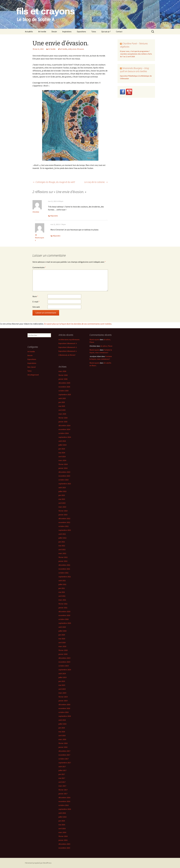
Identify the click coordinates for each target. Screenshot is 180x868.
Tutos (94, 32)
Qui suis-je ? (106, 32)
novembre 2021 (64, 569)
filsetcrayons (94, 339)
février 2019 (63, 697)
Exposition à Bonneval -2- (68, 347)
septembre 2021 (65, 577)
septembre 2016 (65, 809)
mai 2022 (62, 546)
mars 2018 (62, 739)
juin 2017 (62, 774)
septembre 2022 (65, 530)
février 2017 (63, 790)
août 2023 (62, 487)
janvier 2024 (63, 468)
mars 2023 (62, 507)
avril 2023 (62, 503)
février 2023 (63, 511)
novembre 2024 (64, 429)
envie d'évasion (78, 49)
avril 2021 (62, 596)
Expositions (81, 32)
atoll (70, 49)
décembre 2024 (64, 425)
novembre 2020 (64, 615)
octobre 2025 (63, 391)
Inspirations (67, 32)
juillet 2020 (62, 631)
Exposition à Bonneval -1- (68, 351)
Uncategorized (33, 375)
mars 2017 (62, 786)
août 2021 (62, 580)
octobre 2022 (63, 526)
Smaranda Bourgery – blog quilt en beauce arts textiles (134, 70)
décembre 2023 (64, 472)
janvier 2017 (63, 794)
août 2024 (62, 441)
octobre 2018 (63, 712)
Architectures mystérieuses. (69, 339)
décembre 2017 (64, 751)
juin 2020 (62, 635)
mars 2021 (62, 600)
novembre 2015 (64, 848)
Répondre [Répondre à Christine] (54, 216)
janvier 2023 (63, 515)
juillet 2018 (62, 724)
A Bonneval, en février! (67, 355)
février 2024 (63, 464)
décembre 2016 (64, 797)
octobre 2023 (63, 480)
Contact (119, 32)
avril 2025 (62, 410)
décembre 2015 (64, 844)
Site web (36, 307)
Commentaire (39, 267)
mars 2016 (62, 832)
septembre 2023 (65, 484)
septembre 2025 (65, 394)
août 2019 (62, 673)
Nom (35, 296)
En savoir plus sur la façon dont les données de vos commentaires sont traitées (78, 324)
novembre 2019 (64, 662)
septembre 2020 (65, 623)
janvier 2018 (63, 747)
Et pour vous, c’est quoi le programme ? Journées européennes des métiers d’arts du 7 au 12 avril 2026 (136, 54)
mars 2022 (62, 553)
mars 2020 (62, 646)
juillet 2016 (62, 817)
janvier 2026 (63, 379)
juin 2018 (62, 728)
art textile (64, 49)
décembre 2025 (64, 383)
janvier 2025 (63, 422)
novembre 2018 (64, 708)
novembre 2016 (64, 801)
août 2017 (62, 766)
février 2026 (63, 375)
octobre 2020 (63, 619)
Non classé (32, 367)
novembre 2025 (64, 387)
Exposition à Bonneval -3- (68, 343)
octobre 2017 (63, 759)
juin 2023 (62, 495)
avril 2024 (62, 456)
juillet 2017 (62, 770)
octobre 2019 (63, 666)
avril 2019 (62, 689)
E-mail (36, 302)
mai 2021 (62, 592)
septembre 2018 (65, 716)
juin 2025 (62, 402)
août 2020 (62, 627)
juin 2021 (62, 588)
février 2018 (63, 743)
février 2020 (63, 650)
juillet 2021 (62, 584)
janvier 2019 (63, 701)
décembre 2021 (64, 565)
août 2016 (62, 813)
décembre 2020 (64, 611)
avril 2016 (62, 828)
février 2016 (63, 836)
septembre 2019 (65, 670)
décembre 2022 (64, 518)
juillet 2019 (62, 677)
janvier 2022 (63, 561)
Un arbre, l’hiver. (107, 346)
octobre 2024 (63, 433)
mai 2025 (62, 406)
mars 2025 (62, 414)
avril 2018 (62, 735)
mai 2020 (62, 639)
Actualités (29, 32)
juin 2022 (62, 542)
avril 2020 (62, 642)
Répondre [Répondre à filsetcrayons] (57, 236)
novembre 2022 (64, 522)
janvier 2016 (63, 840)
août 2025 (62, 398)
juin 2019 (62, 681)
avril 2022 (62, 549)
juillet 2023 (62, 491)
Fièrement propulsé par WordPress (38, 863)
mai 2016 (62, 825)
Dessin (54, 32)
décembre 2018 (64, 704)
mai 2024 (62, 453)
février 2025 (63, 418)
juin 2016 (62, 821)
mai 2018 (62, 732)
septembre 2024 (65, 437)
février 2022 (63, 557)
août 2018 (62, 720)
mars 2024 (62, 460)
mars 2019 (62, 693)
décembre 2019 (64, 658)
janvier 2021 (63, 608)
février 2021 (63, 604)
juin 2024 (62, 449)
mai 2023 (62, 499)
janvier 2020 (63, 654)
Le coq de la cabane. (96, 182)
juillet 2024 (62, 445)
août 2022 (62, 534)
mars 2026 (62, 371)
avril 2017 (62, 782)
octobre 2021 (63, 573)
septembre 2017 (65, 763)
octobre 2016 (63, 805)
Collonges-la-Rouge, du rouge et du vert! (54, 182)
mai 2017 (62, 778)
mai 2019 (62, 685)
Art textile (42, 32)
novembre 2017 (64, 755)
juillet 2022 (62, 538)
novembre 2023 (64, 476)
